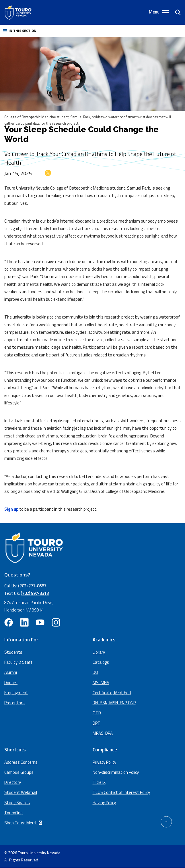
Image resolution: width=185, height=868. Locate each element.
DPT (97, 723)
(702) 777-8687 (32, 586)
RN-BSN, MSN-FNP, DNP (114, 703)
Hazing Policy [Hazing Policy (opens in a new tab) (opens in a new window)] (104, 803)
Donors (11, 683)
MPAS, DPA (103, 733)
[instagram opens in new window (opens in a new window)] (56, 622)
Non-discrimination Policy (116, 772)
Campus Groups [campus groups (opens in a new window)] (19, 772)
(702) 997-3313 (35, 593)
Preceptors (14, 703)
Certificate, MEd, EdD (112, 693)
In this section (20, 31)
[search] (176, 12)
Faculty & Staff (18, 662)
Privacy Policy (104, 762)
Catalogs (101, 662)
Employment (16, 693)
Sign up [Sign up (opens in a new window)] (11, 509)
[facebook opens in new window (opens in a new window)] (9, 622)
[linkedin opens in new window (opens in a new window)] (24, 622)
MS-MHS (101, 683)
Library (99, 652)
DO (95, 672)
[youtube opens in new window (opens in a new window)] (40, 622)
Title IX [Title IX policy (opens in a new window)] (99, 782)
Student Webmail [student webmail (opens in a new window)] (21, 792)
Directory (13, 782)
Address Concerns (21, 762)
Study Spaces (17, 803)
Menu (159, 12)
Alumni (11, 672)
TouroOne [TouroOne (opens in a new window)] (13, 813)
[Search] (175, 12)
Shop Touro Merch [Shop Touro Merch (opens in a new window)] (24, 823)
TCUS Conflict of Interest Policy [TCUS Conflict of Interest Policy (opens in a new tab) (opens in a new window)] (121, 792)
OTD (97, 713)
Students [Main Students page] (13, 652)
